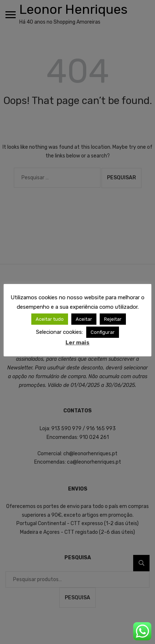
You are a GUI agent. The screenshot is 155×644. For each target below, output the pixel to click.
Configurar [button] (103, 332)
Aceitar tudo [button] (50, 319)
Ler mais (77, 343)
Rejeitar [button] (113, 319)
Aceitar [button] (84, 319)
